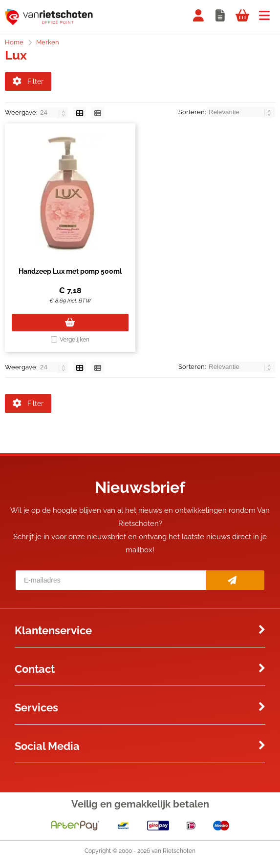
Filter (28, 81)
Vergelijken (75, 343)
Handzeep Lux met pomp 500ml (70, 275)
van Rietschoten (173, 858)
